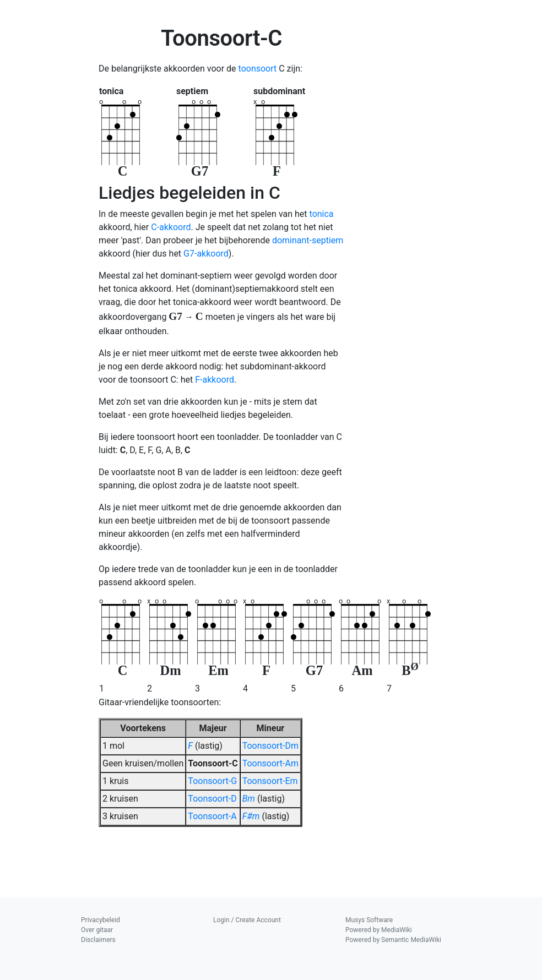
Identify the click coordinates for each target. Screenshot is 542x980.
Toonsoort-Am (270, 763)
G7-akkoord (206, 254)
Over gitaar (97, 930)
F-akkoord (215, 380)
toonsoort (258, 69)
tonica (322, 214)
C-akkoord (171, 227)
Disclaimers (98, 940)
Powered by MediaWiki (379, 930)
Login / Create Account (247, 920)
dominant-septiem (308, 240)
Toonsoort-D (212, 799)
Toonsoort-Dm (270, 746)
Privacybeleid (101, 920)
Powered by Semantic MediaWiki (393, 940)
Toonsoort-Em (270, 781)
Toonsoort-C (213, 763)
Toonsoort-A (212, 816)
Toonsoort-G (212, 781)
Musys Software (369, 920)
